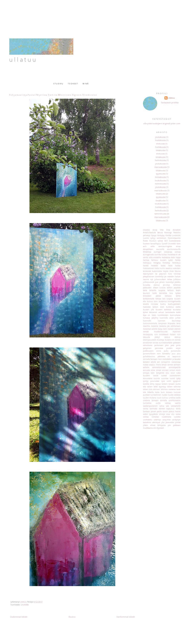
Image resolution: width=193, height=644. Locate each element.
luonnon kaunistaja (169, 321)
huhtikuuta (160, 140)
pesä (172, 345)
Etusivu (58, 84)
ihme (172, 271)
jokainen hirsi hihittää (170, 274)
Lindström (176, 235)
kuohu (163, 304)
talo (144, 387)
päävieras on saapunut (169, 356)
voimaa (146, 417)
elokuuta (160, 144)
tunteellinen (156, 395)
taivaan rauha (175, 384)
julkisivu (177, 279)
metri (165, 329)
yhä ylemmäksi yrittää (171, 422)
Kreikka (168, 235)
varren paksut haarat (172, 411)
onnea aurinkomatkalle (163, 343)
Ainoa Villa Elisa (161, 230)
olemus (178, 337)
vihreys (162, 414)
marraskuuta (160, 167)
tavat (178, 389)
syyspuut (177, 381)
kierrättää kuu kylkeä (170, 293)
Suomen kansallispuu (152, 244)
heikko (178, 260)
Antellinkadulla (149, 233)
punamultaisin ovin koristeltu (157, 354)
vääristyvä (156, 422)
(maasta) (146, 230)
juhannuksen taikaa (163, 279)
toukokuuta (160, 180)
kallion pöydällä (174, 288)
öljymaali (160, 428)
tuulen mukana (150, 398)
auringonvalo (148, 255)
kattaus (170, 290)
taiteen (165, 384)
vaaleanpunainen (150, 406)
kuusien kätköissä (164, 310)
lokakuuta (160, 150)
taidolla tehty (149, 384)
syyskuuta (160, 174)
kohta (178, 296)
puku (166, 351)
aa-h (145, 246)
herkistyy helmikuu (172, 263)
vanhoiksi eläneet (157, 409)
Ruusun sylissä (156, 241)
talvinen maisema (168, 389)
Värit (179, 244)
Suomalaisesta (175, 241)
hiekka (178, 266)
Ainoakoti (177, 230)
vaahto (178, 403)
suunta (157, 378)
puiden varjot (173, 348)
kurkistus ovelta (173, 307)
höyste (166, 271)
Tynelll (164, 244)
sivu (167, 373)
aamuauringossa (165, 246)
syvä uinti (166, 381)
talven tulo (148, 389)
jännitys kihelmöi (172, 285)
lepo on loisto (149, 315)
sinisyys (146, 373)
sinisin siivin (175, 370)
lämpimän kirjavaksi (167, 323)
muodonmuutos (161, 332)
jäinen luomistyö (167, 282)
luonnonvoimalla (150, 323)
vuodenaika (166, 417)
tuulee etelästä (174, 395)
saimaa (170, 365)
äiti (155, 428)
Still (166, 241)
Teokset (73, 84)
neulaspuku (148, 334)
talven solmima (174, 387)
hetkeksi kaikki (158, 266)
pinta (178, 345)
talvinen (156, 389)
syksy (178, 378)
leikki (178, 312)
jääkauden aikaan (151, 288)
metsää (146, 332)
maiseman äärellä (150, 329)
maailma (146, 326)
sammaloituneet (159, 367)
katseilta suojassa (157, 290)
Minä (86, 84)
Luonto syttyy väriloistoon (155, 238)
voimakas (155, 417)
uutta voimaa (163, 403)
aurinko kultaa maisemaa (165, 255)
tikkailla (150, 392)
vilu (173, 414)
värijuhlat (167, 420)
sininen (165, 370)
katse (145, 290)
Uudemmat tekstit (19, 617)
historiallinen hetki (151, 268)
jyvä (157, 282)
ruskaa (146, 365)
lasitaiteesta (170, 312)
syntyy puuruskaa (151, 381)
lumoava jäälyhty (151, 318)
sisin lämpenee (158, 373)
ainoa (178, 246)
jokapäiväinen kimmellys (153, 277)
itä (156, 274)
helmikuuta (160, 160)
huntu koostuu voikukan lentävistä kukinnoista (162, 270)
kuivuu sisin (152, 301)
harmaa (146, 260)
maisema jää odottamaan (170, 326)
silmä (153, 370)
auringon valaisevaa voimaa (167, 252)
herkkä (146, 266)
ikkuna (178, 271)
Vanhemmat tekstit (126, 617)
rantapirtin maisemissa (171, 362)
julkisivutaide (149, 282)
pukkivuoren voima (152, 351)
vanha (146, 409)
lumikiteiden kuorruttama (169, 315)
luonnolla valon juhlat (170, 318)
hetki (170, 266)
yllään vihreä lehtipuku (154, 425)
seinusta (146, 370)
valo (167, 406)
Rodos (145, 241)
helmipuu (147, 263)
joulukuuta (160, 137)
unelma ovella (175, 398)
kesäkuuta (160, 157)
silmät (159, 370)
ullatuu (171, 98)
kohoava (168, 296)
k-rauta (163, 288)
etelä (173, 257)
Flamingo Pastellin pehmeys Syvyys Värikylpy (162, 234)
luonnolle (147, 321)
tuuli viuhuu (163, 398)
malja (160, 329)
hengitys (157, 263)
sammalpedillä (175, 367)
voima (178, 414)
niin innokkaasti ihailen (165, 334)
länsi (179, 323)
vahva (162, 406)
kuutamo (177, 310)
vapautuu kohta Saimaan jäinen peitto (162, 410)
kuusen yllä (148, 310)
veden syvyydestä (150, 414)
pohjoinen (147, 348)
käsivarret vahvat (157, 312)
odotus (167, 337)
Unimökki (25, 605)
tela (144, 392)
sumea (164, 376)
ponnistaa (159, 348)
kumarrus (163, 301)
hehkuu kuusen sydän (162, 260)
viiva (168, 414)
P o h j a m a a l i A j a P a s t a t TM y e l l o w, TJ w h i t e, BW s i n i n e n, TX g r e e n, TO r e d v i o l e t (53, 95)
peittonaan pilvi (162, 345)
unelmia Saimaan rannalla (155, 400)
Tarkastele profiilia (170, 103)
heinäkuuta (160, 177)
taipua (158, 384)
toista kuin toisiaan (164, 392)
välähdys (157, 420)
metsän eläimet (174, 329)
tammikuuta (160, 214)
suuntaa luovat (168, 378)
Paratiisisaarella (174, 238)
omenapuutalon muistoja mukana (157, 340)
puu (174, 354)
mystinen (177, 332)
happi (178, 257)
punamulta (176, 351)
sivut (173, 373)
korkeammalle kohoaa (152, 299)
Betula (160, 233)
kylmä (145, 312)
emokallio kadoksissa (162, 257)
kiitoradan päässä (152, 296)
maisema (155, 326)
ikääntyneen (148, 274)
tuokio (165, 395)
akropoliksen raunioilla (154, 249)
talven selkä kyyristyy (157, 387)
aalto (153, 246)
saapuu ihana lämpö (158, 365)
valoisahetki (176, 406)
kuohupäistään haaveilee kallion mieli (162, 305)
